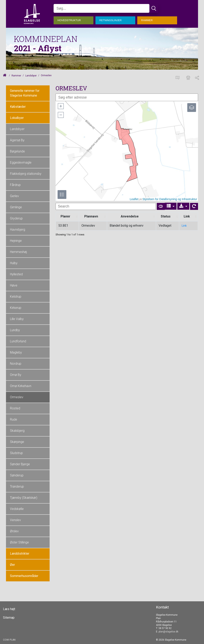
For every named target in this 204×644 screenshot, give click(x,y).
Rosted (15, 408)
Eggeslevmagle (21, 162)
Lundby (15, 330)
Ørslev (14, 531)
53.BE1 (63, 226)
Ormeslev (17, 397)
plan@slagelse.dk (168, 632)
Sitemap (9, 618)
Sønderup (17, 475)
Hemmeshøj (18, 252)
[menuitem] (75, 19)
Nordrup (16, 364)
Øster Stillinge (19, 542)
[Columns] (171, 206)
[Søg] (102, 8)
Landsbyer (31, 76)
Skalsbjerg (17, 431)
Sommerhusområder (24, 576)
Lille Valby (17, 319)
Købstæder (18, 107)
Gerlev (14, 196)
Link (184, 226)
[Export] (183, 206)
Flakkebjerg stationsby (26, 174)
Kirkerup (16, 308)
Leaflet (134, 199)
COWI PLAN (9, 640)
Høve (14, 285)
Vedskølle (17, 509)
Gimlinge (16, 207)
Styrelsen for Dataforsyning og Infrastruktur (170, 199)
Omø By (16, 375)
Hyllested (16, 274)
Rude (14, 419)
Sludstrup (16, 453)
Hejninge (16, 241)
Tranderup (17, 486)
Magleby (16, 352)
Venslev (15, 520)
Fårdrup (15, 185)
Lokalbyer (17, 118)
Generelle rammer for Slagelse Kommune (25, 93)
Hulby (14, 263)
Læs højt (9, 609)
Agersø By (17, 140)
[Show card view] (161, 206)
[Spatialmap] (178, 77)
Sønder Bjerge (20, 464)
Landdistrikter (20, 554)
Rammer (16, 76)
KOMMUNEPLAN (46, 39)
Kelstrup (16, 297)
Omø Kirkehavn (21, 386)
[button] (61, 106)
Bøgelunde (17, 151)
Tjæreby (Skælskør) (24, 498)
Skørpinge (17, 442)
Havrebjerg (18, 230)
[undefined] (106, 206)
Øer (12, 565)
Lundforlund (18, 341)
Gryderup (16, 218)
